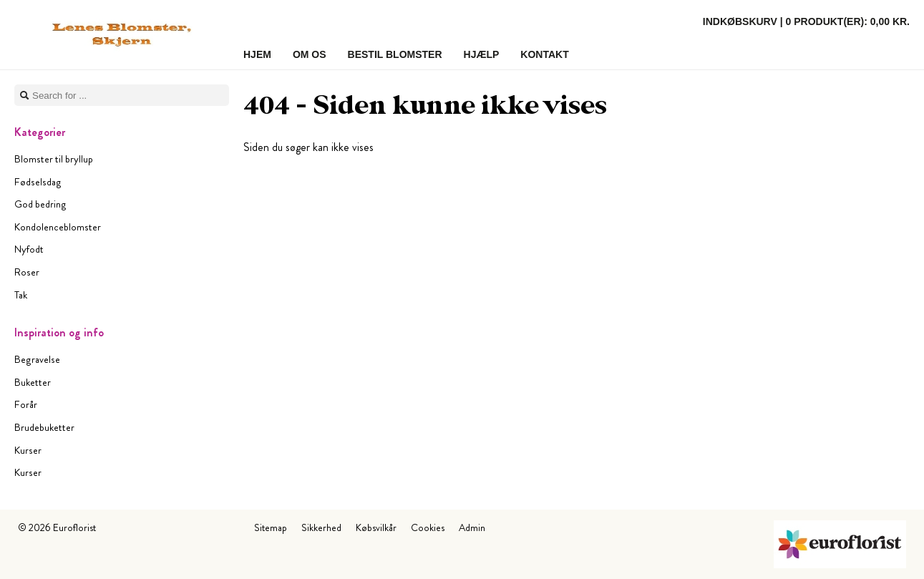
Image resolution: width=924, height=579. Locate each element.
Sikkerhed (321, 527)
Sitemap (271, 527)
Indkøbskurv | (806, 21)
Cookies (428, 527)
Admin (472, 527)
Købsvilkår (376, 527)
